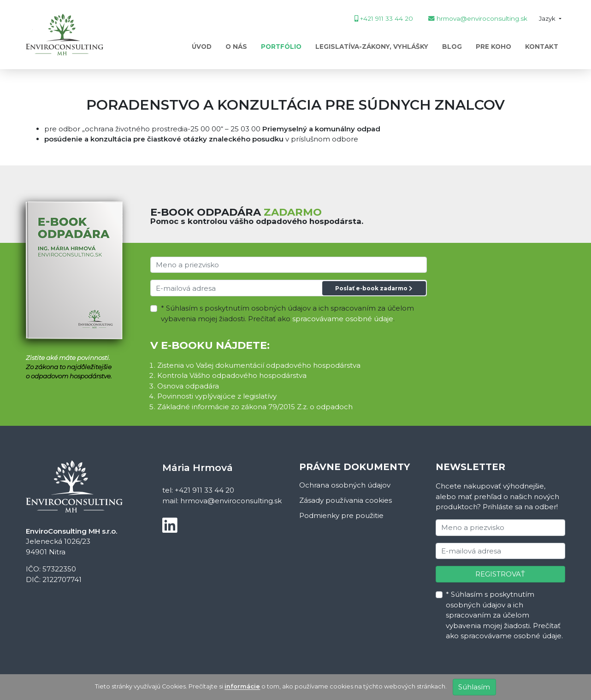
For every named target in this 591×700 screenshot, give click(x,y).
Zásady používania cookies (346, 500)
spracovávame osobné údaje (343, 319)
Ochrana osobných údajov (345, 485)
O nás (236, 47)
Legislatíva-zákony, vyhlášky (372, 47)
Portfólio (281, 47)
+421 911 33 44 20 (204, 490)
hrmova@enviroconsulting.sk (231, 501)
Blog (452, 47)
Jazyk (548, 18)
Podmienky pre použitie (341, 515)
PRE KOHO (493, 47)
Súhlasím (474, 687)
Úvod (202, 47)
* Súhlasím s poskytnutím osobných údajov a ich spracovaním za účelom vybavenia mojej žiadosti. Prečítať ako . (287, 313)
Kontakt (542, 47)
